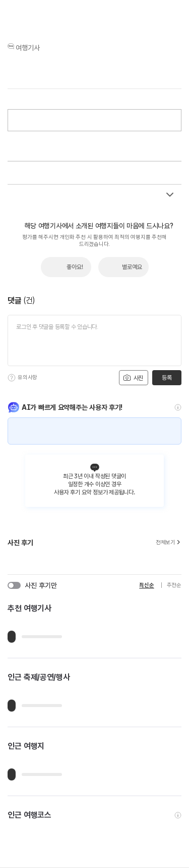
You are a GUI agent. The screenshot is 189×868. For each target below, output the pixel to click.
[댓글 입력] (94, 340)
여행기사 (28, 48)
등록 (167, 378)
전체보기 (169, 543)
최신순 (146, 585)
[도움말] (12, 378)
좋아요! (75, 267)
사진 (133, 378)
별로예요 (132, 267)
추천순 (174, 585)
